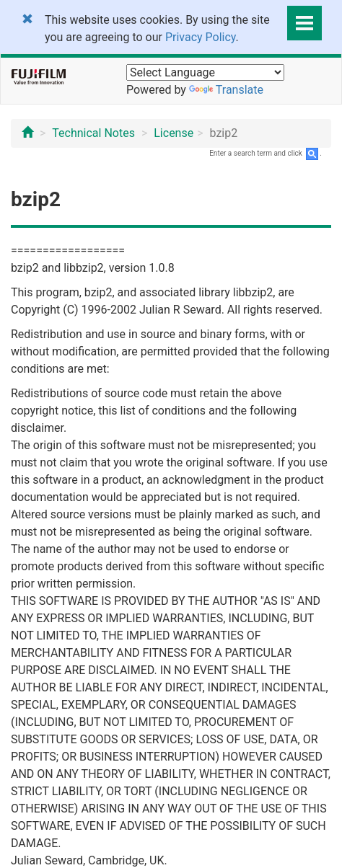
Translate (226, 90)
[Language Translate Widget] (205, 72)
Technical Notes (93, 133)
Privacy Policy (201, 37)
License (174, 133)
